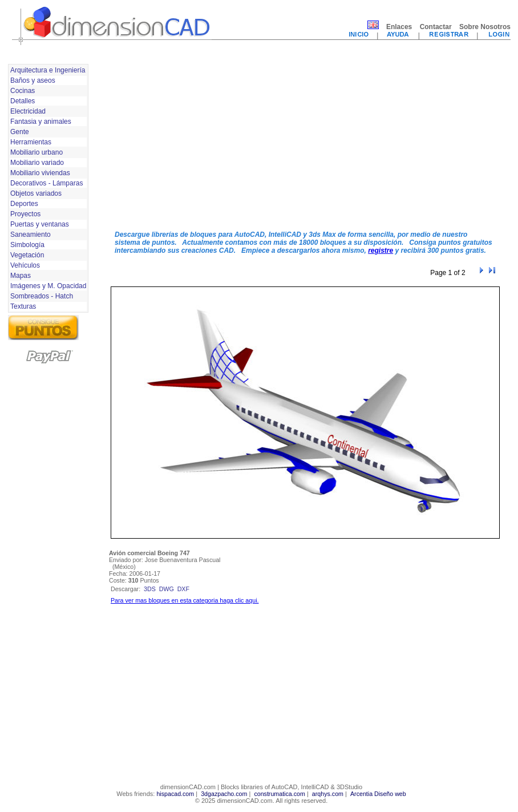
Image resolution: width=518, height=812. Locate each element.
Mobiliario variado (37, 163)
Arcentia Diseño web (378, 794)
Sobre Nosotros (485, 27)
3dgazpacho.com (224, 794)
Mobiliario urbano (37, 152)
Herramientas (31, 142)
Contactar (436, 27)
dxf (183, 589)
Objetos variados (36, 193)
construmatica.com (279, 794)
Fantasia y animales (41, 122)
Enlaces (399, 27)
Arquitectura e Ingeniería (48, 70)
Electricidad (28, 111)
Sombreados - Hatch (42, 296)
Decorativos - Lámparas (46, 183)
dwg (167, 589)
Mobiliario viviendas (40, 173)
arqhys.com (328, 794)
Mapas (21, 276)
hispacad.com (175, 794)
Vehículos (25, 265)
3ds (150, 589)
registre (381, 251)
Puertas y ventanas (40, 224)
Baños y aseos (33, 80)
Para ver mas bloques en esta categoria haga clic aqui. (185, 600)
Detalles (23, 101)
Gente (20, 132)
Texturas (23, 306)
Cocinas (23, 91)
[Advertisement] (270, 142)
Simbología (27, 245)
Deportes (24, 204)
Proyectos (25, 214)
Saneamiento (31, 235)
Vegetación (27, 255)
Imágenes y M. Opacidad (48, 286)
